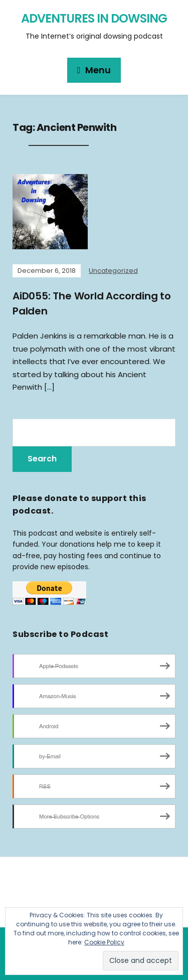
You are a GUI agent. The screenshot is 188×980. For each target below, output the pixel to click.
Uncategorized (113, 271)
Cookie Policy (104, 942)
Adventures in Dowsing (94, 18)
